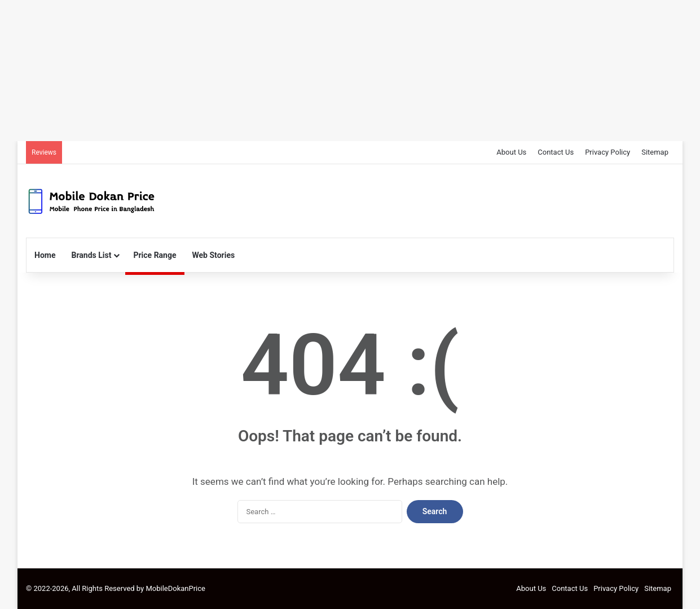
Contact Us (556, 152)
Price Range (155, 255)
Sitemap (655, 152)
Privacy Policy (607, 152)
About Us (511, 152)
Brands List (92, 255)
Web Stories (214, 255)
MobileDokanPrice (175, 588)
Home (45, 255)
